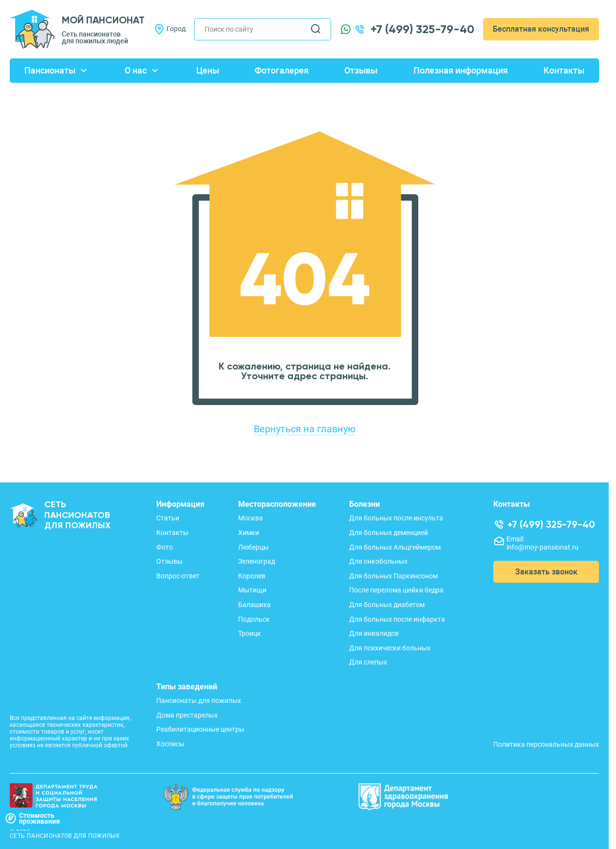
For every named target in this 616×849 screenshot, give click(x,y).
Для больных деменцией (389, 533)
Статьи (168, 518)
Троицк (250, 633)
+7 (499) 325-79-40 (422, 29)
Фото (165, 547)
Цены (208, 70)
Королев (252, 576)
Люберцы (253, 547)
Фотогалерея (282, 70)
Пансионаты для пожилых (199, 701)
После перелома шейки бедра (396, 590)
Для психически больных (390, 648)
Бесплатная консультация (541, 29)
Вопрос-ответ (178, 576)
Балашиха (254, 605)
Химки (249, 533)
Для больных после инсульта (396, 518)
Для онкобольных (378, 561)
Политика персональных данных (546, 744)
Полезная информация (461, 70)
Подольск (254, 619)
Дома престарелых (187, 715)
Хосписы (170, 744)
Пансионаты (50, 70)
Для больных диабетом (387, 605)
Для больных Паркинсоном (393, 576)
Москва (251, 518)
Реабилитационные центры (200, 729)
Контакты (564, 70)
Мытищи (252, 590)
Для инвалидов (374, 633)
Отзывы (361, 70)
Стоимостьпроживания (32, 818)
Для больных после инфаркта (397, 619)
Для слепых (368, 662)
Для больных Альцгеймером (395, 547)
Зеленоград (257, 561)
